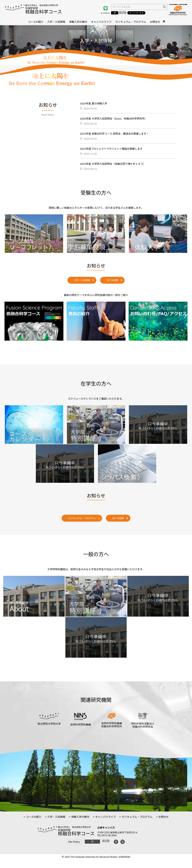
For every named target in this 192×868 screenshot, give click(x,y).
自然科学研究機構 (80, 724)
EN (123, 13)
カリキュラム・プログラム (82, 518)
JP (115, 13)
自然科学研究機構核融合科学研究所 (112, 725)
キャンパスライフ (105, 817)
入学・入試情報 (82, 280)
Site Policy (74, 842)
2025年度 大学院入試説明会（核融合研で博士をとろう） (113, 164)
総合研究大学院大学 (49, 724)
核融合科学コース (44, 12)
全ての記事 (112, 280)
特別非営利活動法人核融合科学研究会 (143, 725)
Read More (48, 115)
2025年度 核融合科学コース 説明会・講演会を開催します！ (114, 134)
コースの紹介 (33, 817)
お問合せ (163, 817)
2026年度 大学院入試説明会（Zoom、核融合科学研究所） (113, 118)
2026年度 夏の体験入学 (94, 103)
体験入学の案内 (80, 817)
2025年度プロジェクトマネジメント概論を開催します (111, 149)
